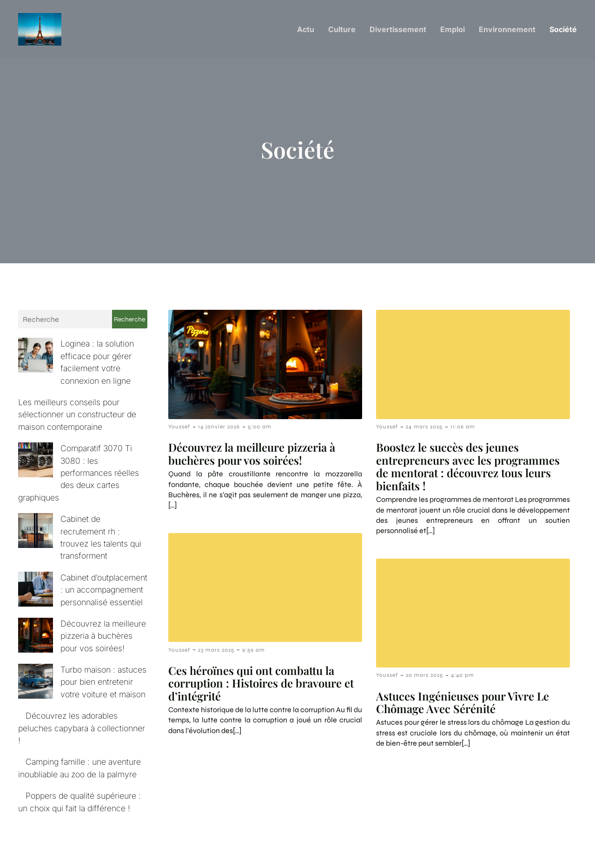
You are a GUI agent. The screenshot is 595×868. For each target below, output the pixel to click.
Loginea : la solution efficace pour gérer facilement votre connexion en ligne (75, 358)
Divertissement (398, 30)
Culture (342, 30)
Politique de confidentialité (523, 844)
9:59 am (254, 652)
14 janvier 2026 (219, 428)
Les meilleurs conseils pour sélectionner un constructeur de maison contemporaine (77, 404)
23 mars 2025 (216, 652)
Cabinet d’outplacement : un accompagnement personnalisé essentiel (76, 542)
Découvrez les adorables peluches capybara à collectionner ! (82, 668)
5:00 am (260, 428)
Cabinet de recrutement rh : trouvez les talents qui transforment (73, 496)
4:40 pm (463, 677)
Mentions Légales (428, 844)
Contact (365, 844)
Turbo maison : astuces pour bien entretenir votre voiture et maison (74, 622)
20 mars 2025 (424, 677)
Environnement (507, 30)
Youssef (179, 428)
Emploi (453, 30)
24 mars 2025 (424, 428)
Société (563, 30)
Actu (306, 30)
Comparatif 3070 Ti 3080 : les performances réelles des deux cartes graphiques (78, 450)
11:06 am (463, 428)
